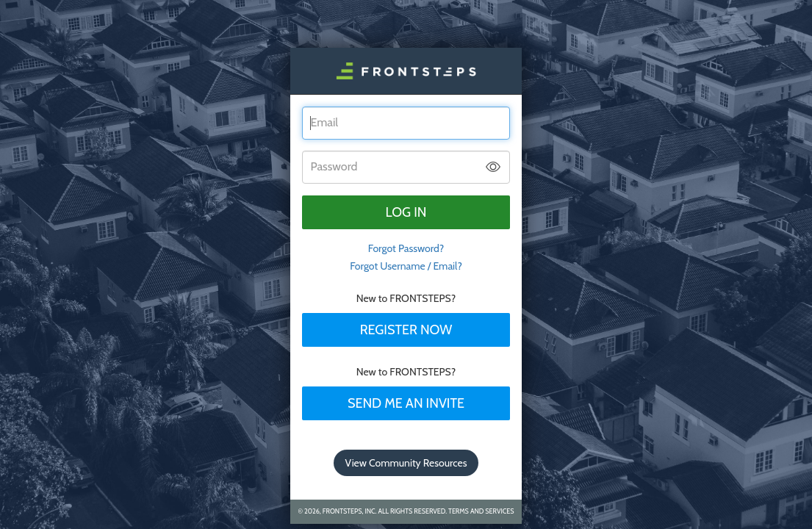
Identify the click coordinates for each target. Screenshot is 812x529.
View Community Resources (406, 463)
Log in (406, 212)
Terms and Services (481, 511)
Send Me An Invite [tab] (406, 403)
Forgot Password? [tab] (406, 248)
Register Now (406, 330)
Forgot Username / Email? (406, 266)
